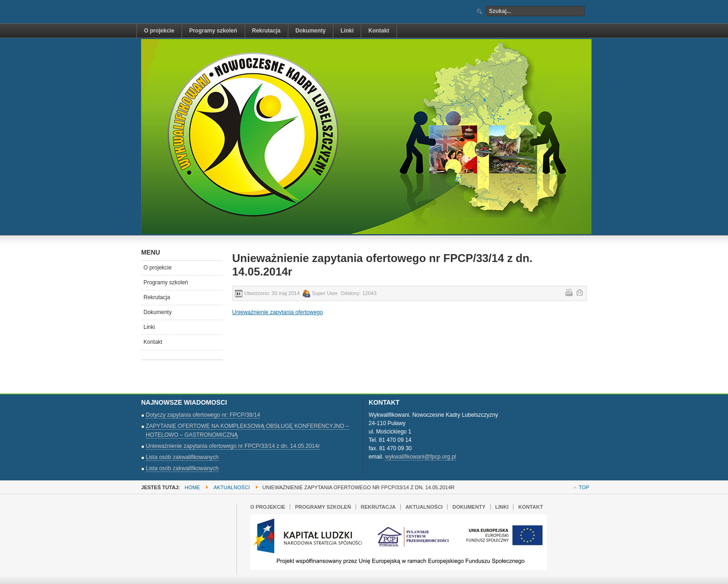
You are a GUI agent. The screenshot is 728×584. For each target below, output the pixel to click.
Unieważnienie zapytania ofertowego (277, 312)
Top (584, 487)
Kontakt (153, 342)
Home (192, 487)
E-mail (579, 292)
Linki (149, 327)
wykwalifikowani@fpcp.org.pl (420, 457)
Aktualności (232, 487)
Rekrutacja (157, 297)
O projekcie (158, 268)
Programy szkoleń (166, 282)
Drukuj (568, 292)
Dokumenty (158, 312)
